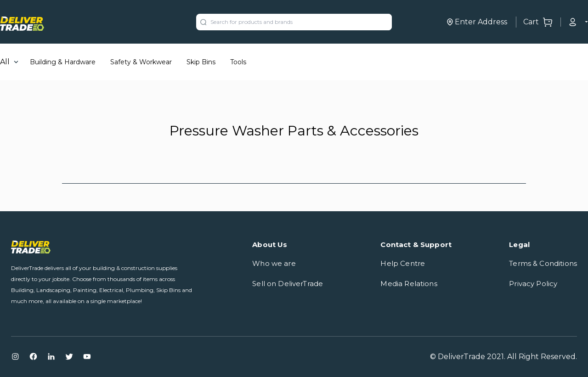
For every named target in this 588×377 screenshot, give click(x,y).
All (5, 62)
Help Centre (403, 263)
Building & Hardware (63, 62)
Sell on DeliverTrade (288, 284)
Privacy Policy (533, 284)
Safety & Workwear (141, 62)
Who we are (274, 263)
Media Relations (409, 284)
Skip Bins (201, 62)
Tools (238, 62)
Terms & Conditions (543, 263)
